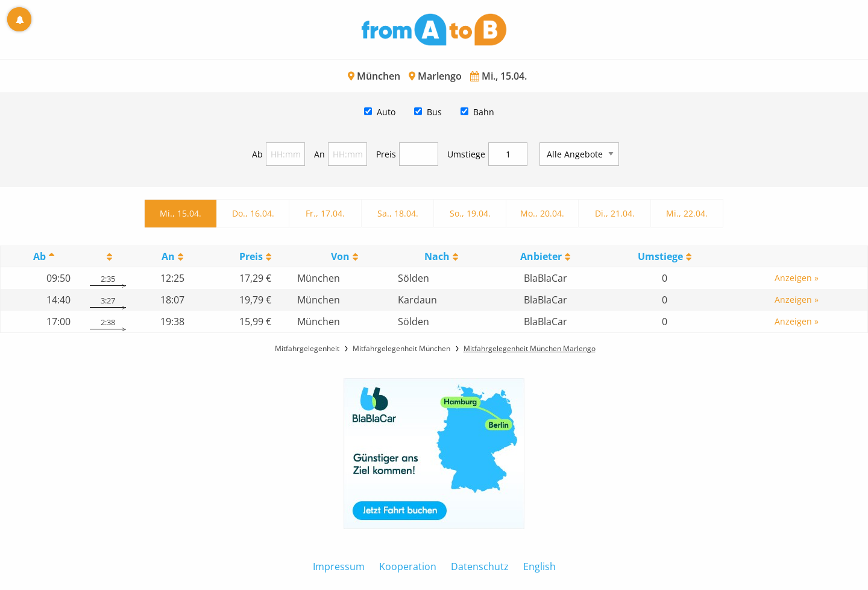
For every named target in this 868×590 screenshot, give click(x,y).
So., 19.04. (470, 213)
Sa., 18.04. (398, 213)
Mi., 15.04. (181, 213)
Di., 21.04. (615, 213)
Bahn (484, 112)
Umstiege (466, 154)
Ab (257, 154)
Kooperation (408, 566)
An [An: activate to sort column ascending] (168, 256)
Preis (386, 154)
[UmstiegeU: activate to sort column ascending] (664, 257)
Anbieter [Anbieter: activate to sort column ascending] (541, 256)
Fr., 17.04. (325, 213)
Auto (386, 112)
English (539, 566)
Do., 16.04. (253, 213)
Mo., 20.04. (542, 213)
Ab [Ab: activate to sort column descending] (39, 256)
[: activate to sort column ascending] (108, 257)
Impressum (339, 566)
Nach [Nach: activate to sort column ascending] (437, 256)
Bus (434, 112)
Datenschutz (480, 566)
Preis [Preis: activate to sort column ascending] (251, 256)
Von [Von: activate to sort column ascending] (340, 256)
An (319, 154)
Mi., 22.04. (687, 213)
